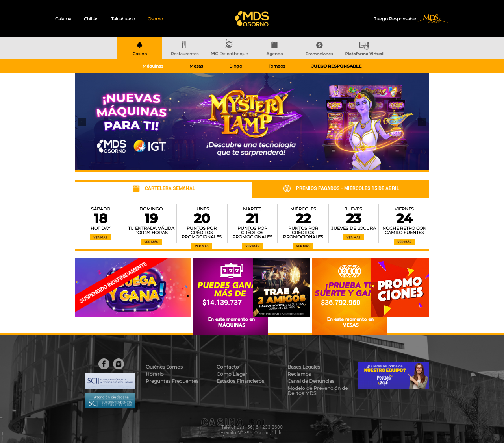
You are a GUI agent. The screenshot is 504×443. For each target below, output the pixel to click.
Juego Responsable (396, 19)
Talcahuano (123, 19)
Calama (63, 19)
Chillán (91, 19)
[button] (82, 122)
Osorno (155, 19)
